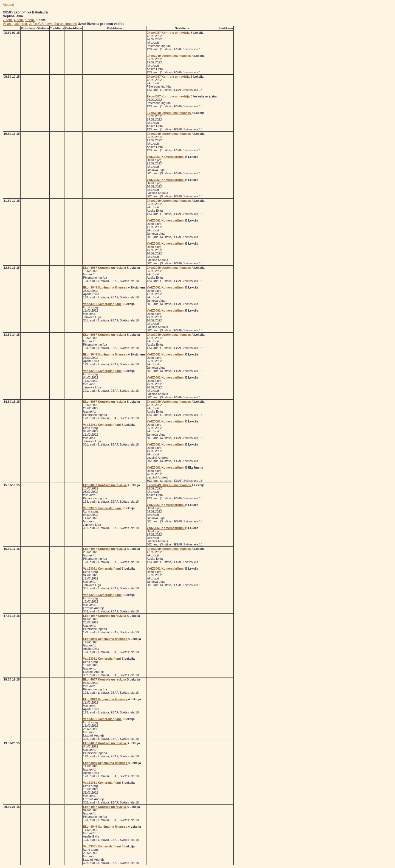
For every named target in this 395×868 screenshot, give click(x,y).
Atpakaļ (8, 5)
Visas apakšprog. (15, 24)
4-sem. (19, 20)
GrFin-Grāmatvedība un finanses (53, 24)
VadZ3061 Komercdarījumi (166, 157)
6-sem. (30, 20)
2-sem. (8, 20)
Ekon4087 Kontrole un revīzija (169, 33)
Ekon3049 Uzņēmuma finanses (169, 56)
